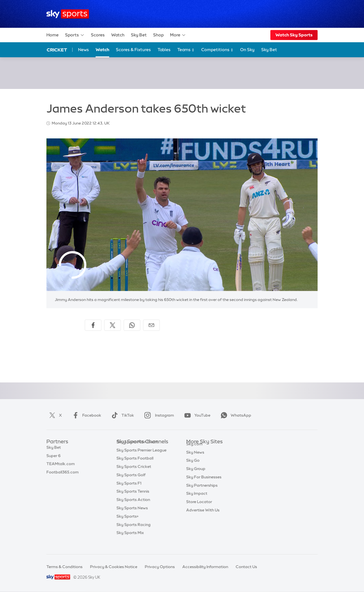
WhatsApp (235, 415)
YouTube (196, 415)
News (83, 50)
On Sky (247, 50)
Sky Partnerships (202, 492)
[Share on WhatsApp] (132, 325)
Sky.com (194, 450)
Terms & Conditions (64, 567)
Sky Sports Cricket (134, 475)
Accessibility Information (205, 567)
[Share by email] (151, 325)
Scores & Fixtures (133, 50)
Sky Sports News (132, 516)
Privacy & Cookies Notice (114, 567)
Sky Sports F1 (129, 492)
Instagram (158, 415)
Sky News (195, 459)
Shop (158, 35)
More (178, 35)
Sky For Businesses (204, 483)
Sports (75, 35)
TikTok (122, 415)
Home (53, 35)
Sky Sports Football (135, 467)
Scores (98, 35)
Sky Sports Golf (131, 483)
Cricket (57, 50)
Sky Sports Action (133, 508)
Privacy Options (160, 567)
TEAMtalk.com (61, 467)
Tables (164, 50)
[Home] (68, 14)
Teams (186, 50)
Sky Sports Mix (130, 541)
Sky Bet (139, 35)
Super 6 (53, 459)
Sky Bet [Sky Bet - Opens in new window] (269, 50)
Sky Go (193, 467)
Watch (118, 35)
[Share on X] (113, 325)
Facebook (86, 415)
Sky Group (196, 475)
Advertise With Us (203, 516)
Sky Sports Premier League (141, 459)
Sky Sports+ (128, 525)
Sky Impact (197, 500)
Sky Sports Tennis (133, 500)
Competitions (217, 50)
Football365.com (63, 475)
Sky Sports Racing (134, 533)
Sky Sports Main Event (137, 450)
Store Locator (199, 508)
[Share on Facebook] (93, 325)
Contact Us (246, 567)
